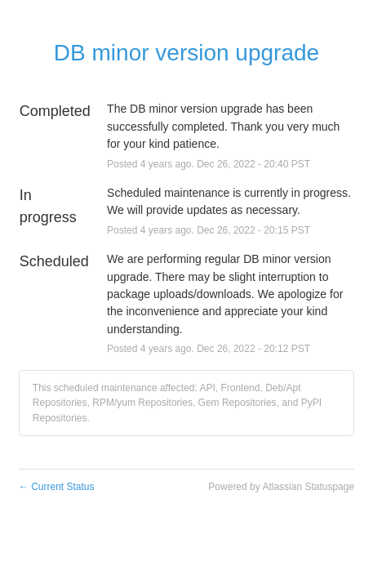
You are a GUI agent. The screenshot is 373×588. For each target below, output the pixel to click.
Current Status (57, 487)
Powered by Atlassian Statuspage (281, 487)
